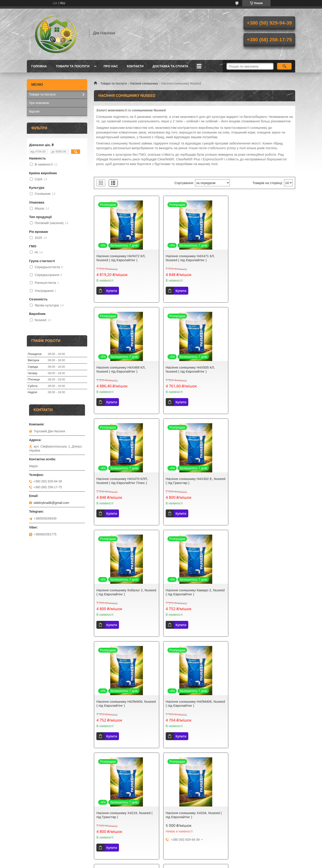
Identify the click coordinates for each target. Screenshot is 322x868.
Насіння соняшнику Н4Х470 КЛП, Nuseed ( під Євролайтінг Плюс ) (191, 369)
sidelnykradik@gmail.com (51, 503)
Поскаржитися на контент (158, 774)
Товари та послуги (73, 66)
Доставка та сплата (170, 66)
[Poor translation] (16, 802)
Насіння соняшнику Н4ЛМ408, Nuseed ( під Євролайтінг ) (126, 592)
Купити (112, 291)
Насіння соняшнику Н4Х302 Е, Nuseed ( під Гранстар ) (257, 369)
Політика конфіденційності (193, 774)
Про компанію (39, 103)
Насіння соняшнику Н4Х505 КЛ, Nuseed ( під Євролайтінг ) (121, 369)
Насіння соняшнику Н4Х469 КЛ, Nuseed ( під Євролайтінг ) (258, 258)
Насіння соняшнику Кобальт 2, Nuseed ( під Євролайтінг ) (120, 481)
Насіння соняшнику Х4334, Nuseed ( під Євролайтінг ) (261, 592)
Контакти (135, 66)
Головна (39, 66)
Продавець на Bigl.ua (161, 770)
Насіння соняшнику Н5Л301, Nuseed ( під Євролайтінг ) (194, 704)
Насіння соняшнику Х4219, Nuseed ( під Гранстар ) (193, 592)
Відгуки (34, 111)
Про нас (111, 66)
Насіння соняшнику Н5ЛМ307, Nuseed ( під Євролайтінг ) (126, 704)
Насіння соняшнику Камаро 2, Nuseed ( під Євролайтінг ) (194, 481)
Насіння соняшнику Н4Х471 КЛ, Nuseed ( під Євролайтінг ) (189, 258)
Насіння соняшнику (144, 83)
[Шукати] (284, 66)
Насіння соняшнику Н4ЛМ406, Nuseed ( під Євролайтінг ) (263, 481)
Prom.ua (182, 766)
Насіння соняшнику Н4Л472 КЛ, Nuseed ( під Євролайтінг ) (121, 258)
